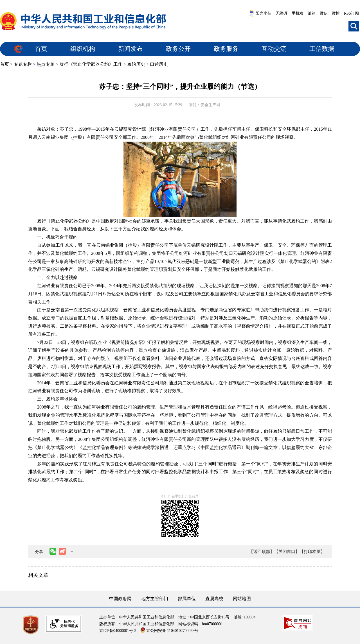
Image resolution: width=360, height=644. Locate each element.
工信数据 (322, 49)
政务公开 (178, 49)
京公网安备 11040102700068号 (169, 631)
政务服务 (226, 49)
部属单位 (187, 599)
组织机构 (83, 49)
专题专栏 (23, 64)
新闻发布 (130, 49)
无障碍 (282, 13)
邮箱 (312, 13)
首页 (41, 49)
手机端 (298, 13)
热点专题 (46, 64)
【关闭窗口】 (287, 552)
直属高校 (214, 599)
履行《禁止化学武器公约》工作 (91, 64)
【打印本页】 (312, 552)
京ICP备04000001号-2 (118, 631)
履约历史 (136, 64)
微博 (336, 13)
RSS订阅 (351, 13)
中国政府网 (120, 599)
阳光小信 (260, 13)
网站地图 (242, 599)
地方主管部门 (155, 599)
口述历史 (159, 64)
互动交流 (274, 49)
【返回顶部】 (262, 552)
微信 (324, 13)
